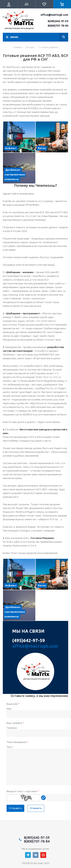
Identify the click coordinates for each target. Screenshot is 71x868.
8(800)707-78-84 (58, 26)
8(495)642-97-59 (58, 21)
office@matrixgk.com (54, 15)
